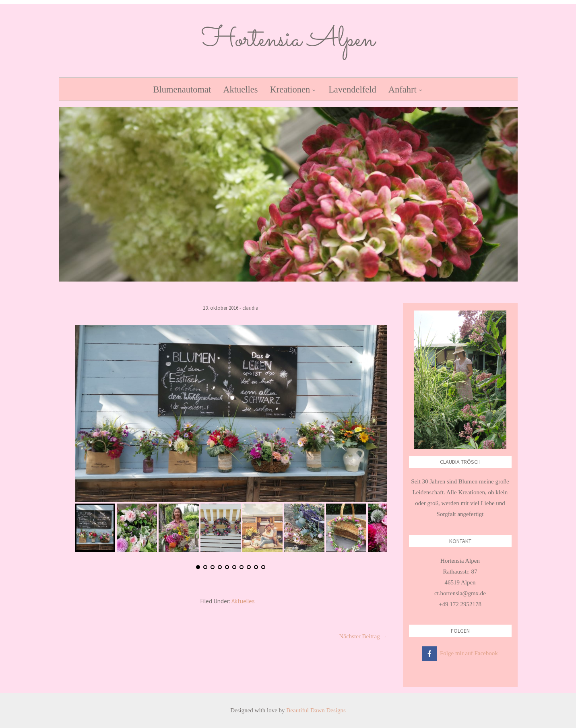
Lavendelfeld (352, 89)
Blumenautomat (182, 89)
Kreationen (290, 89)
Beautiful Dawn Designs (316, 710)
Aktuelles (240, 89)
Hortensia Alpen (288, 40)
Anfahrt (403, 89)
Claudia (250, 308)
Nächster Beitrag (363, 636)
